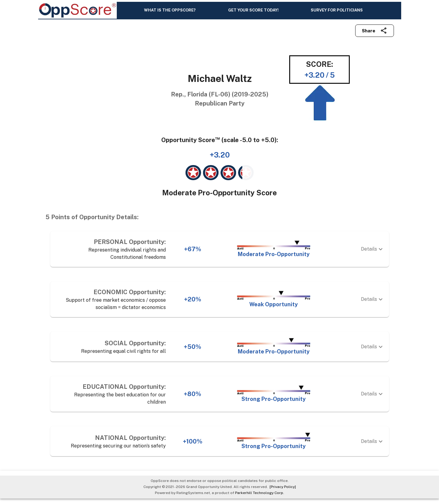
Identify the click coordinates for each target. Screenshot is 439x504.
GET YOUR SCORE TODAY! (253, 13)
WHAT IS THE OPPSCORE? (170, 13)
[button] (220, 255)
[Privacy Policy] (282, 493)
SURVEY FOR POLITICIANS (337, 13)
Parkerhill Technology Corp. (260, 498)
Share (375, 36)
